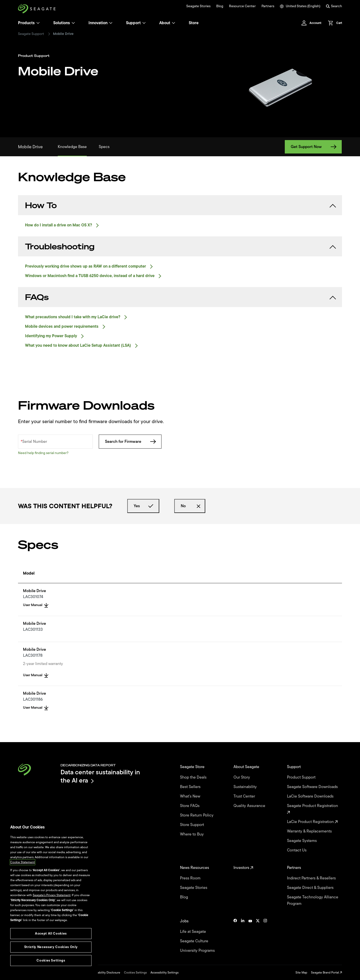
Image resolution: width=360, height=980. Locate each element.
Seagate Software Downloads (313, 787)
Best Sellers (191, 787)
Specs (104, 147)
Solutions (64, 23)
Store (194, 23)
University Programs (198, 951)
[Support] (144, 23)
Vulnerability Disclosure (105, 973)
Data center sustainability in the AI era (100, 776)
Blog (220, 6)
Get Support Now (313, 147)
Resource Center (242, 6)
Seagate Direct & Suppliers (311, 888)
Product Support (302, 777)
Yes (143, 506)
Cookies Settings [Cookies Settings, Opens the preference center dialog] (51, 960)
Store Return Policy (197, 815)
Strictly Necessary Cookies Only (51, 947)
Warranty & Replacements (310, 831)
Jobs (185, 921)
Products (26, 23)
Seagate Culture (195, 941)
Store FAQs (190, 806)
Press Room (191, 878)
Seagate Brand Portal (326, 973)
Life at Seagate (193, 932)
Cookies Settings (135, 973)
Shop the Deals (194, 777)
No (190, 506)
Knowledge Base (72, 147)
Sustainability (246, 787)
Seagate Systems (302, 841)
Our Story (242, 777)
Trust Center (245, 796)
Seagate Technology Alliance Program (313, 900)
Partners (268, 6)
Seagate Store (193, 767)
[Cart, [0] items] (334, 23)
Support (133, 23)
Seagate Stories (198, 6)
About (167, 23)
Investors (243, 868)
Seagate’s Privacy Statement (52, 895)
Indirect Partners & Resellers (312, 878)
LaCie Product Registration (312, 822)
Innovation (100, 23)
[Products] (38, 23)
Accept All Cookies (51, 933)
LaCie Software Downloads (311, 796)
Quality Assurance (250, 806)
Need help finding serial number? (43, 453)
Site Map (301, 973)
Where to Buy (192, 834)
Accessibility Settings (164, 973)
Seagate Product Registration (313, 808)
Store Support (192, 825)
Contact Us (297, 850)
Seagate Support (31, 34)
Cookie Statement (22, 862)
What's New (191, 796)
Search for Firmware (130, 442)
